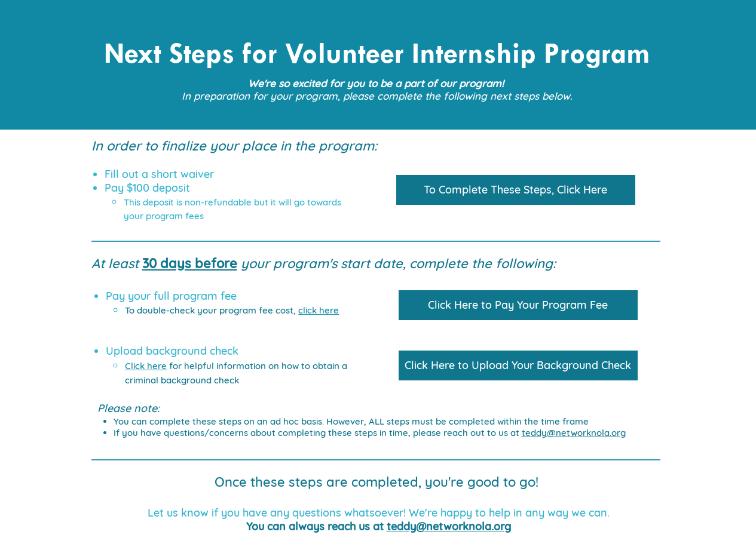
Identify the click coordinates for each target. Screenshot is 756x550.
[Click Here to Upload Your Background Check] (518, 365)
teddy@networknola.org (574, 433)
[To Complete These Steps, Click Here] (516, 190)
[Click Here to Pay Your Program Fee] (518, 305)
